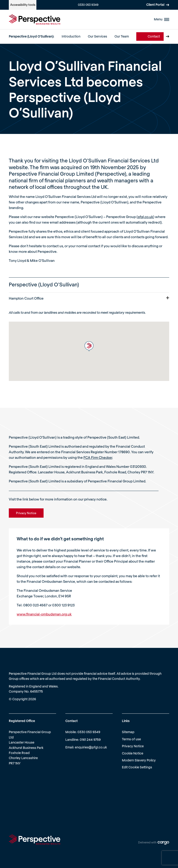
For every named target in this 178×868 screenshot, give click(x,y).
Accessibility (23, 5)
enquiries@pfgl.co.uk (91, 747)
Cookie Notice (133, 753)
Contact (154, 36)
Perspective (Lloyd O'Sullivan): (32, 36)
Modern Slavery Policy (139, 760)
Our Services (97, 36)
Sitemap (128, 732)
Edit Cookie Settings (137, 767)
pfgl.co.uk (145, 217)
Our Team (122, 36)
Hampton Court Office (89, 298)
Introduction (71, 36)
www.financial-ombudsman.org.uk (44, 614)
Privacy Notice (133, 746)
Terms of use (131, 739)
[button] (89, 346)
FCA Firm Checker (98, 457)
